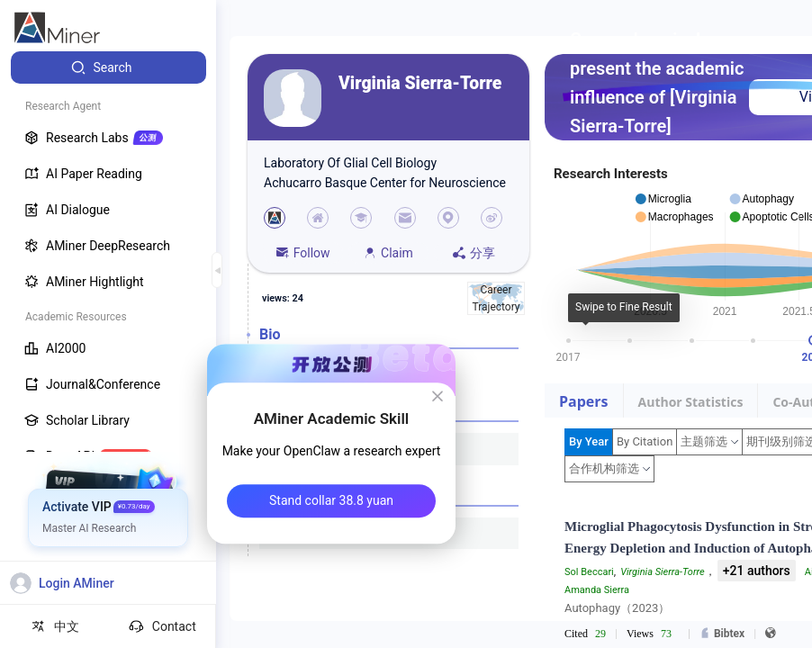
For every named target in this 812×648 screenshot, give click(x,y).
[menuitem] (108, 67)
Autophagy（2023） (617, 608)
